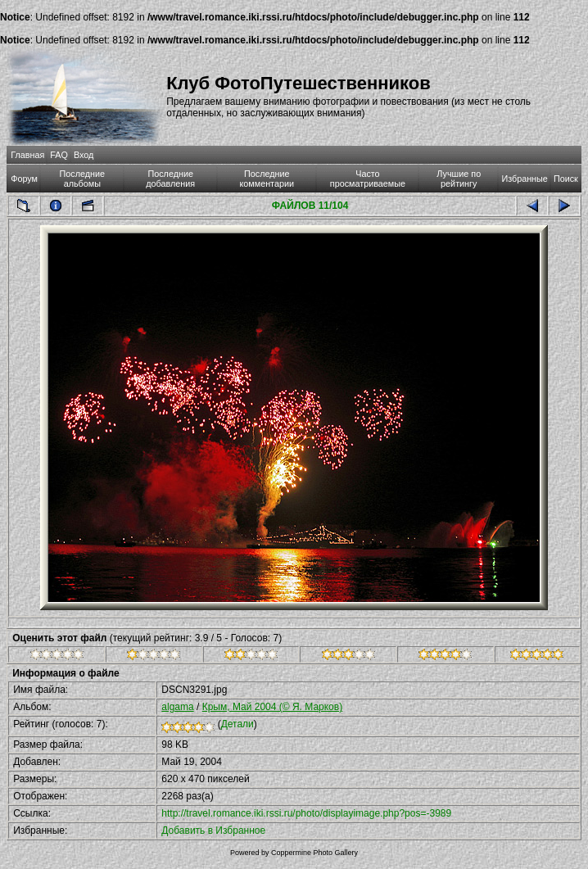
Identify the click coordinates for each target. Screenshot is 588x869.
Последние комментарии (267, 179)
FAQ (59, 155)
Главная (27, 155)
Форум (24, 179)
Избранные (524, 179)
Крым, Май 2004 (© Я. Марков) (273, 707)
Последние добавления (170, 179)
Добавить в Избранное (213, 831)
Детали (237, 724)
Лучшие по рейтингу (459, 179)
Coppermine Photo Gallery (314, 853)
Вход (84, 155)
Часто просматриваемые (368, 179)
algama (177, 707)
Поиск (566, 179)
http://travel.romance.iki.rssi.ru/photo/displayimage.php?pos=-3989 (306, 813)
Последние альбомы (83, 179)
